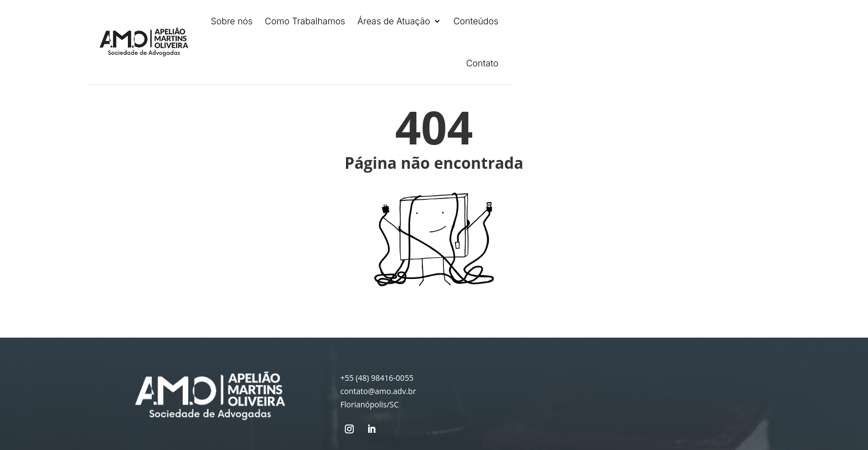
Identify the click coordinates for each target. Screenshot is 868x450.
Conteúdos (476, 21)
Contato (482, 63)
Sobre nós (232, 21)
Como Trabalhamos (305, 21)
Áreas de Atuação (394, 21)
